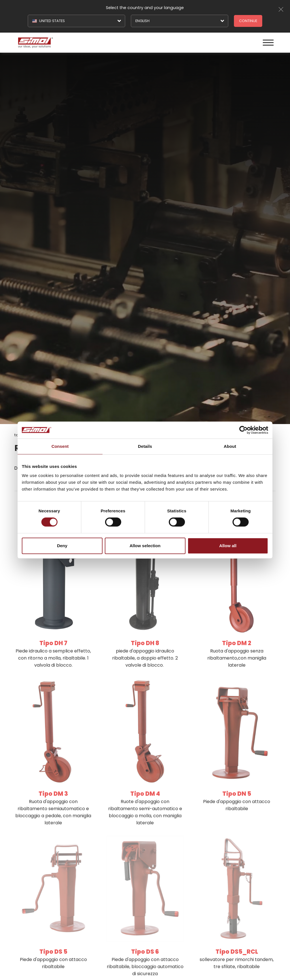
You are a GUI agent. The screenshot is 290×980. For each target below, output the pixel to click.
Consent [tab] (60, 446)
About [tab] (230, 446)
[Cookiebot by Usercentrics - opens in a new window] (243, 430)
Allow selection (145, 546)
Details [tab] (145, 446)
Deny (62, 546)
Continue (248, 21)
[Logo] (81, 43)
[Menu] (268, 43)
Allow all (228, 546)
